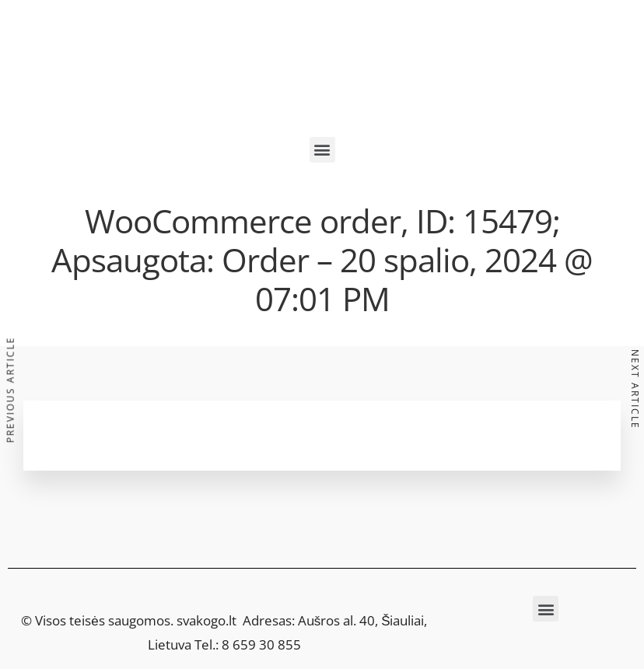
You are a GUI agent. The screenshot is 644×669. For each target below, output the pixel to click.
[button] (322, 150)
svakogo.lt (206, 620)
